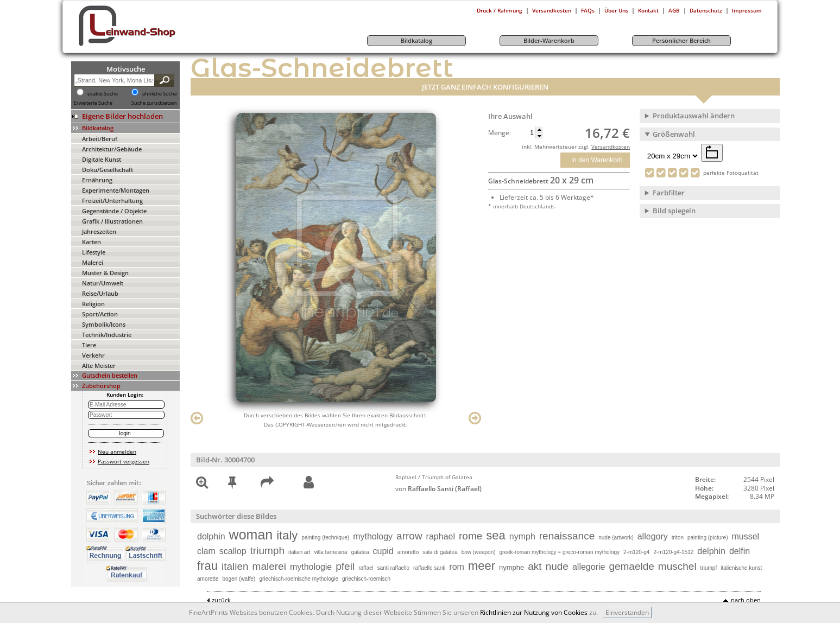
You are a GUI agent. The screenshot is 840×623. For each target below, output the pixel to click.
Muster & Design (105, 273)
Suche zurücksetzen (154, 103)
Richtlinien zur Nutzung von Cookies (534, 612)
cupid (383, 551)
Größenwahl (674, 134)
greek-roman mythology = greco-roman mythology (560, 552)
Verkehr (93, 355)
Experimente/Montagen (116, 190)
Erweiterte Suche (93, 103)
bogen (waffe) (239, 579)
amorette (208, 579)
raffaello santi (429, 568)
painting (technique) (325, 538)
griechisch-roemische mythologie (299, 579)
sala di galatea (440, 552)
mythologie (311, 567)
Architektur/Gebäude (112, 149)
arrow (409, 536)
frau (207, 566)
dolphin (211, 536)
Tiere (89, 345)
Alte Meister (99, 365)
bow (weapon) (479, 552)
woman (251, 535)
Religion (93, 304)
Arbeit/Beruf (100, 139)
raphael (441, 536)
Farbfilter (669, 193)
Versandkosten (552, 10)
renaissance (567, 536)
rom (457, 567)
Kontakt (648, 10)
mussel (745, 536)
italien (235, 566)
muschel (677, 566)
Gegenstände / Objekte (114, 211)
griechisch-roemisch (366, 579)
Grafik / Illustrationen (112, 221)
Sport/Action (100, 314)
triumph (267, 551)
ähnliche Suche (160, 94)
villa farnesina (331, 552)
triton (678, 538)
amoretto (408, 552)
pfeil (345, 566)
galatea (360, 552)
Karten (91, 242)
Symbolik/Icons (104, 324)
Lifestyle (94, 252)
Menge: (500, 133)
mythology (373, 536)
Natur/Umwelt (103, 283)
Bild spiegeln (674, 211)
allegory (653, 536)
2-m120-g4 (636, 552)
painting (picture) (708, 538)
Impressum (747, 10)
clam (206, 551)
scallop (233, 551)
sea (495, 535)
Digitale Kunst (102, 159)
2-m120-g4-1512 (673, 552)
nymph (522, 536)
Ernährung (97, 180)
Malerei (93, 262)
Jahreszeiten (99, 231)
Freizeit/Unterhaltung (112, 201)
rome (470, 536)
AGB (674, 10)
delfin (740, 551)
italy (287, 535)
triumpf (709, 568)
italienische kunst (741, 568)
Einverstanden (627, 612)
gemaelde (631, 566)
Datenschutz (706, 10)
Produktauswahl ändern (694, 116)
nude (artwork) (616, 538)
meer (482, 566)
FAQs (588, 10)
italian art (299, 552)
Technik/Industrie (107, 335)
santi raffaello (393, 568)
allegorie (589, 567)
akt (535, 566)
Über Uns (616, 10)
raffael (366, 568)
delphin (711, 551)
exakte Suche (103, 94)
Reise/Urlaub (100, 293)
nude (557, 566)
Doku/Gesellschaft (108, 170)
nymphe (511, 567)
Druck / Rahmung (500, 10)
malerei (269, 566)
